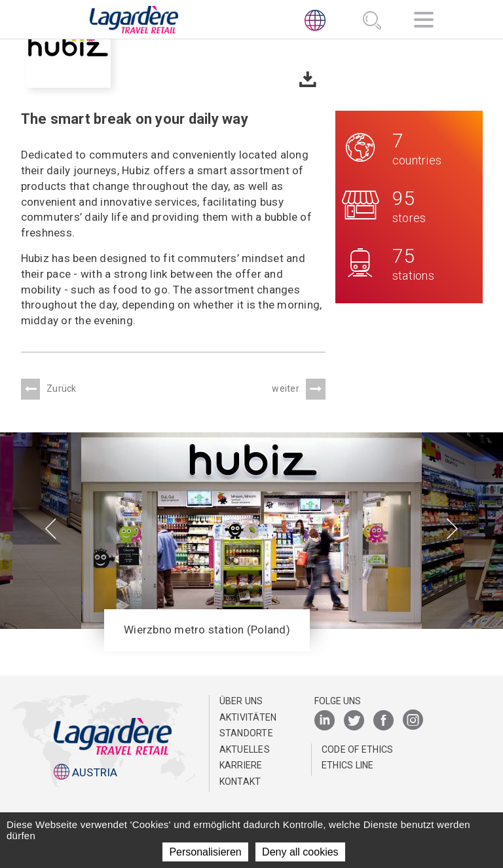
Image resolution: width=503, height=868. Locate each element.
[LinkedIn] (325, 721)
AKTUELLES (245, 749)
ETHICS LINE (348, 765)
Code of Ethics (358, 749)
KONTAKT (240, 782)
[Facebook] (383, 721)
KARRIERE (241, 765)
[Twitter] (354, 721)
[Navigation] (424, 22)
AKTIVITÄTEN (248, 717)
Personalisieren (205, 852)
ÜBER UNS (241, 701)
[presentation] (51, 530)
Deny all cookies (300, 852)
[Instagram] (413, 721)
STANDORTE (246, 733)
